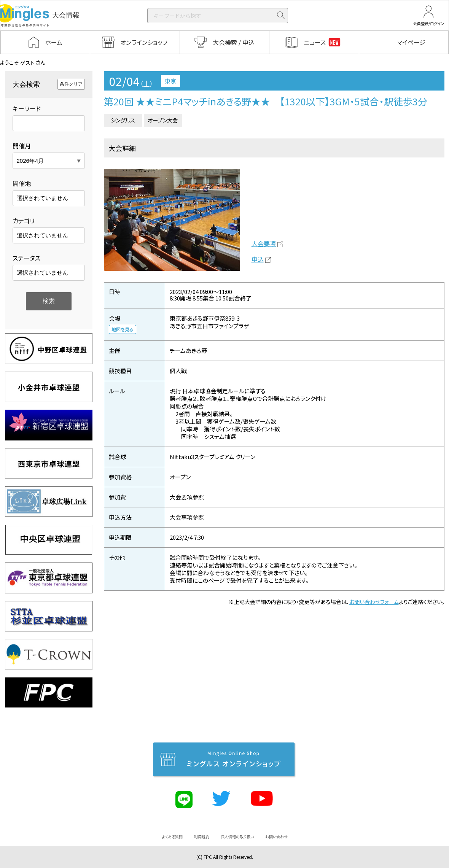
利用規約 (202, 837)
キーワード (27, 108)
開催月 (22, 146)
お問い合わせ (276, 837)
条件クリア (71, 84)
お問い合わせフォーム (374, 602)
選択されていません (42, 198)
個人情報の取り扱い (237, 837)
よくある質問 (172, 837)
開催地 (22, 183)
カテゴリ (24, 221)
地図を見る (123, 329)
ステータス (26, 258)
